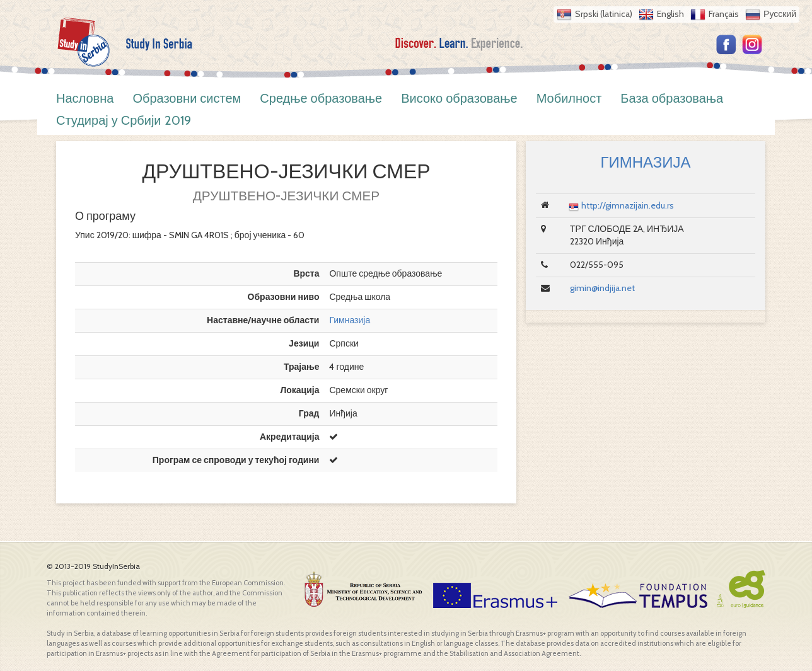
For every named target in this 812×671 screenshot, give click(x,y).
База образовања (672, 98)
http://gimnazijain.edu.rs (628, 205)
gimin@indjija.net (602, 288)
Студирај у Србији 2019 (124, 120)
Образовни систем (187, 98)
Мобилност (569, 98)
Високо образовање (459, 98)
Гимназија (350, 320)
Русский (780, 14)
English (670, 14)
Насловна (85, 98)
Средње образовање (321, 98)
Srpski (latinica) (604, 14)
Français (724, 14)
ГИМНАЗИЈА (645, 162)
